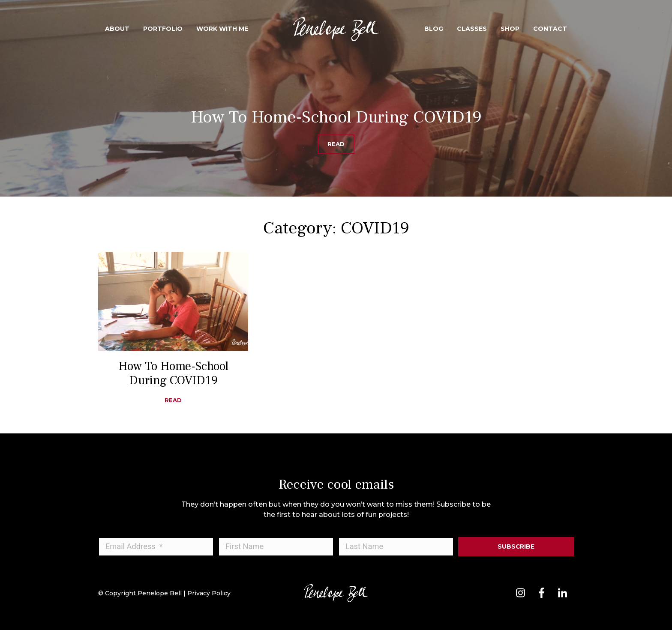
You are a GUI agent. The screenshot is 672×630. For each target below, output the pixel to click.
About (117, 29)
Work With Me (222, 29)
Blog (434, 29)
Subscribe (516, 546)
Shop (510, 29)
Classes (472, 29)
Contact (550, 29)
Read (336, 144)
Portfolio (163, 29)
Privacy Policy (209, 593)
